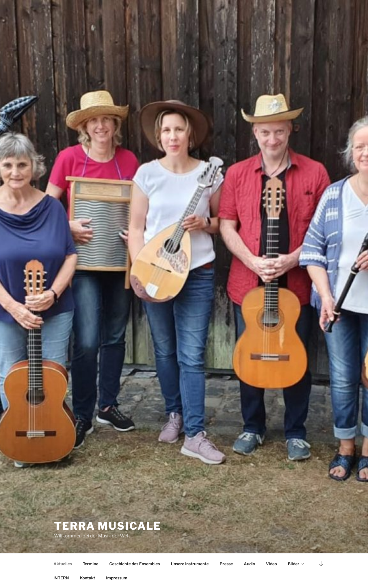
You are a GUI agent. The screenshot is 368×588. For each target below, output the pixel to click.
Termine (91, 564)
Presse (226, 564)
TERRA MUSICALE (108, 526)
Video (271, 564)
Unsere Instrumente (190, 564)
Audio (249, 564)
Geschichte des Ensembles (135, 564)
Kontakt (88, 578)
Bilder (296, 564)
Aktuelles (63, 564)
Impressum (117, 578)
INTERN (61, 578)
